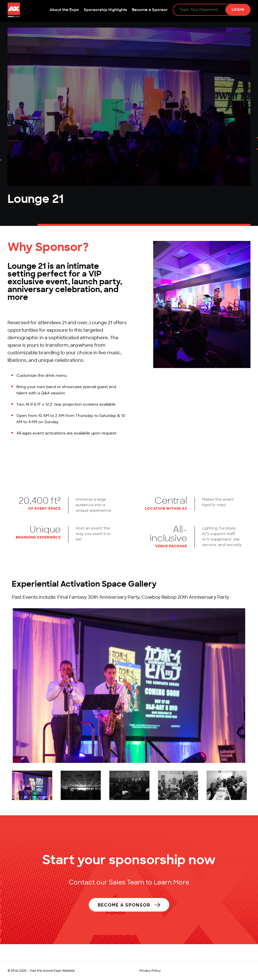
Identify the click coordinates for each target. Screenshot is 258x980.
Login (238, 10)
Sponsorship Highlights (105, 10)
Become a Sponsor (150, 10)
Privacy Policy (150, 971)
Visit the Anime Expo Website (52, 971)
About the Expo (64, 10)
